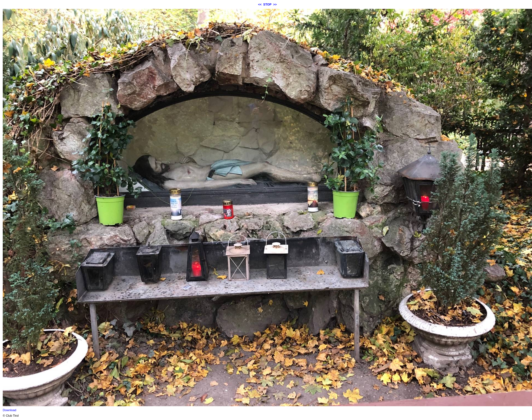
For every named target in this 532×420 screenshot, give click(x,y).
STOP (267, 4)
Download (10, 410)
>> (275, 4)
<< (260, 4)
